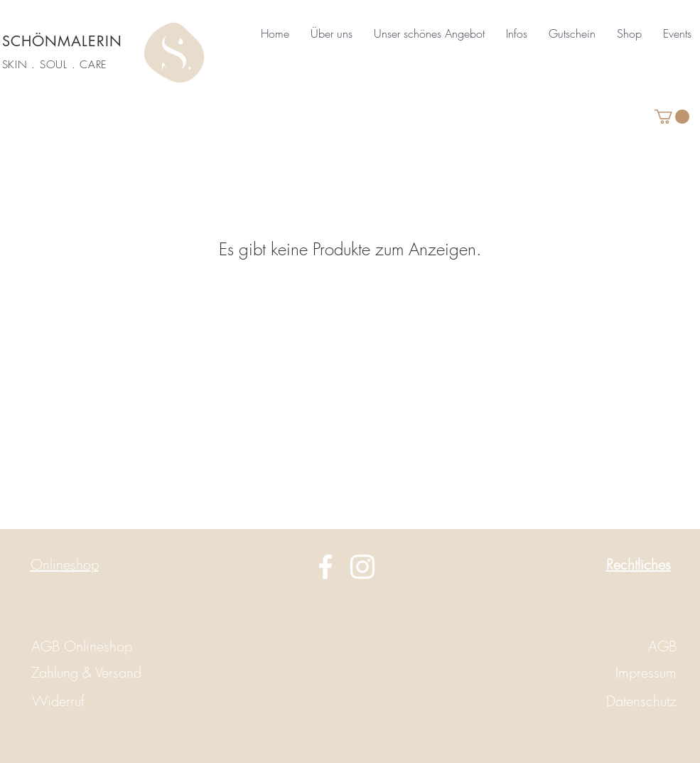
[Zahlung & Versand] (86, 673)
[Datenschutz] (626, 701)
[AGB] (612, 646)
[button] (332, 33)
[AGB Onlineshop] (82, 646)
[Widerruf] (58, 701)
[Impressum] (612, 673)
